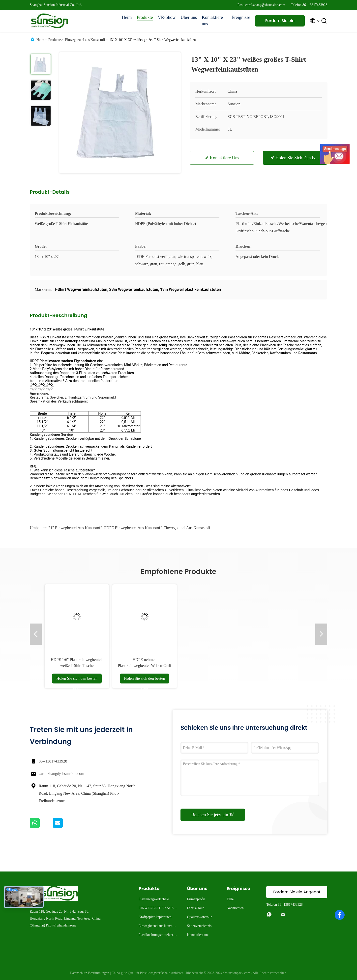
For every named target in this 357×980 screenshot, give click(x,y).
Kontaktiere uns (212, 21)
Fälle (230, 899)
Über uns (189, 17)
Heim (127, 17)
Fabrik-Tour (195, 908)
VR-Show (167, 17)
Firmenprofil (196, 899)
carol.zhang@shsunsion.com (61, 774)
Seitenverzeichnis (199, 926)
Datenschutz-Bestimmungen (90, 973)
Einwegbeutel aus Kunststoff (85, 40)
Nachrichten (235, 908)
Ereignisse (241, 17)
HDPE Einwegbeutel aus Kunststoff (133, 528)
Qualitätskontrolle (199, 917)
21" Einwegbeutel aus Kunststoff (75, 528)
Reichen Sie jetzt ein (213, 815)
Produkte (145, 17)
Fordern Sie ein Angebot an (280, 22)
